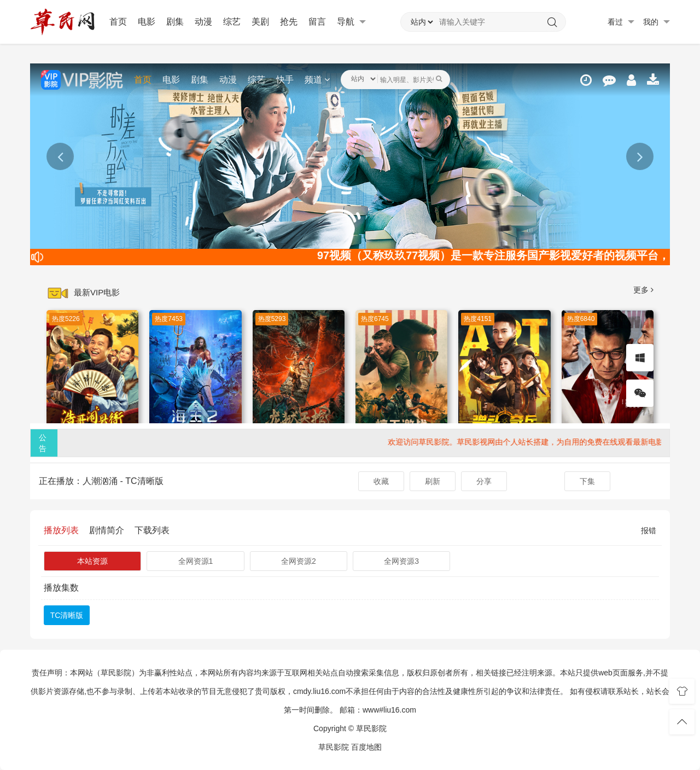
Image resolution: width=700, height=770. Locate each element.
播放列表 (61, 530)
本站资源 (92, 561)
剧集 (175, 22)
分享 (484, 481)
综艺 (232, 22)
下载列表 (152, 530)
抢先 (289, 22)
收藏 (381, 481)
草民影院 (334, 747)
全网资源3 (401, 561)
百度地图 (366, 747)
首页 (118, 22)
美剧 (260, 22)
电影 (147, 22)
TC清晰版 (67, 615)
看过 (621, 22)
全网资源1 (196, 561)
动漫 (203, 22)
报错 (649, 530)
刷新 (433, 481)
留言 (317, 22)
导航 (351, 22)
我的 (657, 22)
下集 (587, 481)
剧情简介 (107, 530)
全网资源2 (299, 561)
